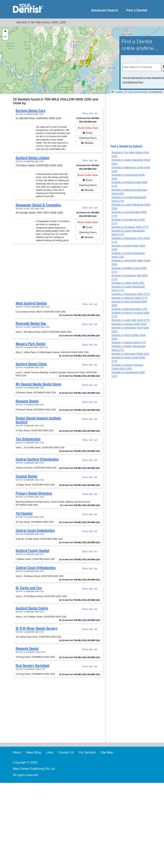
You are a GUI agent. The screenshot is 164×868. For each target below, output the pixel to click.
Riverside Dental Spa (31, 323)
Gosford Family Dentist (32, 551)
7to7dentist (24, 513)
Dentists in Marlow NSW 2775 (129, 343)
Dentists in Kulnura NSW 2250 (129, 324)
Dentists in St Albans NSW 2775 (130, 227)
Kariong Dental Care (31, 111)
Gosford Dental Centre (32, 608)
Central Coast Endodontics (35, 530)
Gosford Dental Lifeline (32, 158)
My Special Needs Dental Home (38, 384)
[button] (75, 68)
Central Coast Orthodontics (36, 568)
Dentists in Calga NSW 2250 (128, 283)
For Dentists (87, 752)
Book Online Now (88, 128)
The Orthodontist (28, 439)
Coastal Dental (26, 476)
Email (89, 133)
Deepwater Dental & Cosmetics (38, 205)
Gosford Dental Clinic (31, 364)
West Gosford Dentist (31, 303)
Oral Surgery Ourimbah (33, 666)
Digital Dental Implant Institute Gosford (38, 420)
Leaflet (117, 92)
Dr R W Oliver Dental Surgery (37, 628)
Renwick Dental (27, 401)
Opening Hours (88, 138)
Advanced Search (105, 10)
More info (88, 113)
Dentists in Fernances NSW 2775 (131, 294)
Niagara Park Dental (31, 344)
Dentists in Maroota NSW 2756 (129, 309)
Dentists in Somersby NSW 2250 (130, 354)
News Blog (33, 752)
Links (50, 752)
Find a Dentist (137, 10)
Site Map (107, 752)
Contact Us (66, 752)
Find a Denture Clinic (133, 82)
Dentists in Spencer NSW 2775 (129, 298)
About (17, 752)
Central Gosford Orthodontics (37, 459)
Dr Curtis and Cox (29, 588)
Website (89, 143)
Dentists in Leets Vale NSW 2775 (130, 320)
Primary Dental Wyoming (34, 493)
